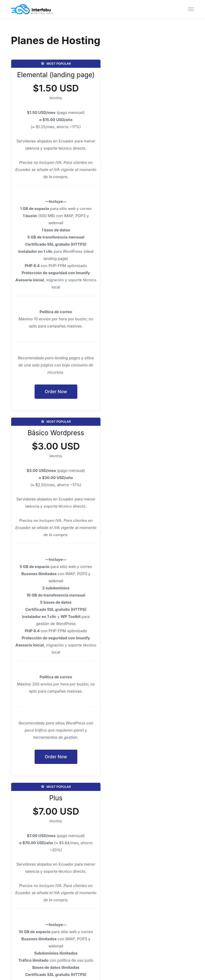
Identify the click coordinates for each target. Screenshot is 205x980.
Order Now (55, 399)
